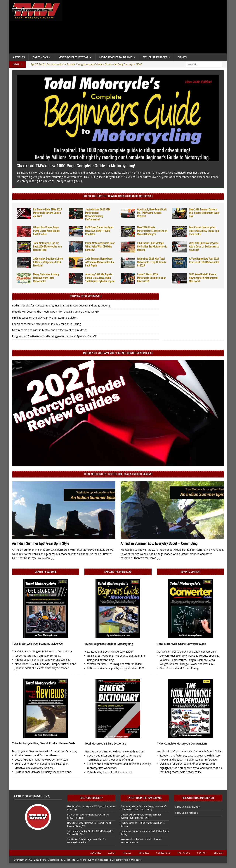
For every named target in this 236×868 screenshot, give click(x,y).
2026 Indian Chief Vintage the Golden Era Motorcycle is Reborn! (152, 246)
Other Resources (155, 57)
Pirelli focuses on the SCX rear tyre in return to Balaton (45, 318)
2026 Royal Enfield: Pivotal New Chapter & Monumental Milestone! (203, 278)
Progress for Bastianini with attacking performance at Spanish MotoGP (54, 336)
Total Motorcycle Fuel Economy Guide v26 (37, 644)
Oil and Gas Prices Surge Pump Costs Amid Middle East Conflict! (46, 231)
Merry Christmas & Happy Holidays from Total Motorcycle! (46, 278)
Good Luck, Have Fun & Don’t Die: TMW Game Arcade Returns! (152, 213)
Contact (202, 853)
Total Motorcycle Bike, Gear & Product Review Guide (44, 743)
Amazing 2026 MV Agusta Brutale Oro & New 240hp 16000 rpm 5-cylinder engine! (100, 278)
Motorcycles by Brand (116, 57)
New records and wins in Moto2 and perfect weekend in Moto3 (50, 330)
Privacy (127, 853)
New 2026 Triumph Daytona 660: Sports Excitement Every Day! (204, 213)
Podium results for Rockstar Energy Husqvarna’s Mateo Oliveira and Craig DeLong (61, 305)
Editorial (144, 853)
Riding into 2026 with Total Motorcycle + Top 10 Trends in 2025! (152, 262)
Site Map (219, 853)
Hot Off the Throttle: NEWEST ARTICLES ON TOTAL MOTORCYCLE (118, 196)
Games (182, 57)
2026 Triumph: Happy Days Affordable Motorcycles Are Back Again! (100, 262)
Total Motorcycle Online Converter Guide (181, 644)
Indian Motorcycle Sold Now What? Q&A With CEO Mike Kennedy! (100, 246)
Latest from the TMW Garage (145, 798)
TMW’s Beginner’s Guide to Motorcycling (109, 644)
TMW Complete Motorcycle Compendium (182, 744)
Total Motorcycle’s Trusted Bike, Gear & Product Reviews (118, 474)
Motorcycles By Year (73, 57)
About (112, 853)
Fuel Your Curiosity (91, 798)
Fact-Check (184, 853)
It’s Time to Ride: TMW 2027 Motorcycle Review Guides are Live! (47, 213)
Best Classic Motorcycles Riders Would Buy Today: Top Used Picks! (204, 231)
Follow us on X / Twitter (187, 807)
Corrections (163, 853)
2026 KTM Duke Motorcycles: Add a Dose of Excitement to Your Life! (204, 246)
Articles (19, 57)
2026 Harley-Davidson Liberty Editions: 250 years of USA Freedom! (48, 262)
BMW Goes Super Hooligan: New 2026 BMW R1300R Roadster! (99, 231)
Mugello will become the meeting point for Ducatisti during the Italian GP (55, 312)
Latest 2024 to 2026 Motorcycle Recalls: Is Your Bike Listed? (151, 278)
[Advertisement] (146, 28)
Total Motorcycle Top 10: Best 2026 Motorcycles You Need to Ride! (47, 246)
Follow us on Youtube (186, 813)
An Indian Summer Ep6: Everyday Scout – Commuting (159, 543)
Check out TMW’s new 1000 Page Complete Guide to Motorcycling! (76, 166)
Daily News (40, 57)
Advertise (96, 853)
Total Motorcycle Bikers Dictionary (105, 744)
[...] (80, 181)
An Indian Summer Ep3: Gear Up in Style (41, 543)
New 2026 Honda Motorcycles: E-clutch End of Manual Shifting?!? (152, 231)
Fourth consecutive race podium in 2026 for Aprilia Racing (46, 324)
